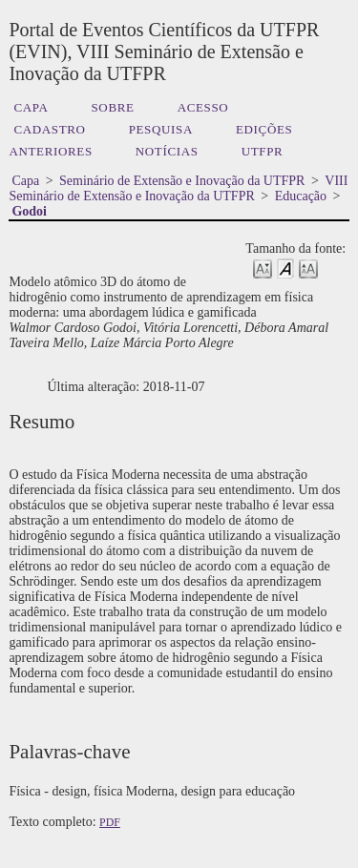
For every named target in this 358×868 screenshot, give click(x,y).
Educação (301, 196)
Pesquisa (161, 129)
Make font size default (285, 268)
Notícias (167, 151)
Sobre (112, 107)
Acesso (203, 107)
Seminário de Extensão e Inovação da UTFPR (182, 181)
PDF (110, 822)
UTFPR (263, 151)
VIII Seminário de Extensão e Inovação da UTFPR (178, 188)
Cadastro (49, 129)
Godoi (29, 211)
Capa (31, 107)
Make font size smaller (263, 268)
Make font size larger (308, 268)
